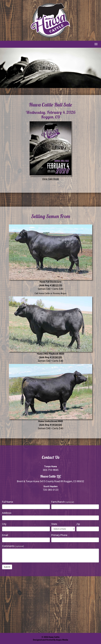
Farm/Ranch (63, 502)
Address (7, 513)
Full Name (8, 502)
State (54, 524)
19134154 (56, 425)
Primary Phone (59, 535)
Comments (13, 546)
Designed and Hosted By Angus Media (50, 640)
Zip (78, 524)
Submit (7, 567)
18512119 (56, 285)
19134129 (56, 357)
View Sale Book (50, 150)
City (4, 524)
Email (5, 535)
